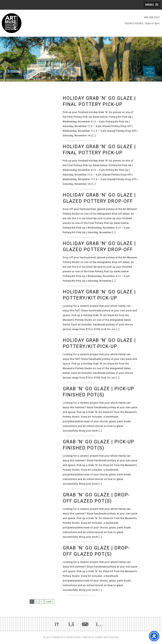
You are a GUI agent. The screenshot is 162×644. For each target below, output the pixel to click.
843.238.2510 (152, 17)
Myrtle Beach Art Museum (12, 23)
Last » (50, 602)
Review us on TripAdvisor (85, 624)
